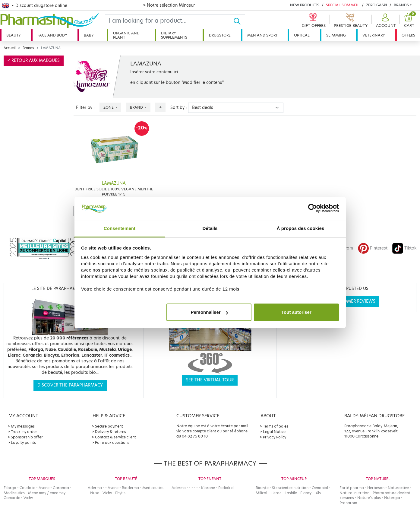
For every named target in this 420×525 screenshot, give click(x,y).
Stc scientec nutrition (290, 488)
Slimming (336, 35)
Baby (89, 35)
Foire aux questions (112, 442)
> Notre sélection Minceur (169, 5)
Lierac (276, 493)
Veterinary (374, 35)
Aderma (95, 488)
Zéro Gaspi (377, 5)
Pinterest (373, 248)
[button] (385, 21)
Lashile (291, 493)
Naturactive (398, 488)
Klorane (208, 488)
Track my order (24, 432)
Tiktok (404, 248)
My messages (23, 426)
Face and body (52, 35)
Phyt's (120, 493)
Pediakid (226, 488)
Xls (318, 493)
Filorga (10, 488)
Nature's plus (369, 498)
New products (305, 5)
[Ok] (239, 21)
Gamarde (12, 498)
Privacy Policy (275, 437)
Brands (401, 5)
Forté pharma (352, 488)
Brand (137, 107)
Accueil (10, 48)
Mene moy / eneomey (47, 493)
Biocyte (262, 488)
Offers (408, 35)
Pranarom (348, 503)
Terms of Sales (276, 426)
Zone (109, 107)
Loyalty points (23, 442)
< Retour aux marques (34, 60)
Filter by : (85, 108)
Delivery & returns (111, 432)
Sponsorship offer (27, 437)
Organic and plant (126, 35)
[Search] (169, 21)
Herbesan (376, 488)
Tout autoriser (296, 312)
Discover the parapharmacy (70, 385)
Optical (302, 35)
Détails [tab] (210, 228)
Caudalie (27, 488)
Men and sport (262, 35)
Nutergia (392, 498)
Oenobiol (320, 488)
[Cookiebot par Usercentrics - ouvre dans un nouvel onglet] (313, 208)
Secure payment (109, 426)
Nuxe (95, 493)
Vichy (28, 498)
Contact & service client (115, 437)
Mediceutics (14, 493)
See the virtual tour (210, 380)
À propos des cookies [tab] (301, 228)
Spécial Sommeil (343, 5)
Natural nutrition (354, 493)
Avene (44, 488)
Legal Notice (274, 432)
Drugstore (220, 35)
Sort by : (179, 108)
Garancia (61, 488)
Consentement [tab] (120, 228)
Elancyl (306, 493)
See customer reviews (350, 301)
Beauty (14, 35)
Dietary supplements (174, 35)
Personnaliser (209, 312)
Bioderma (130, 488)
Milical (261, 493)
